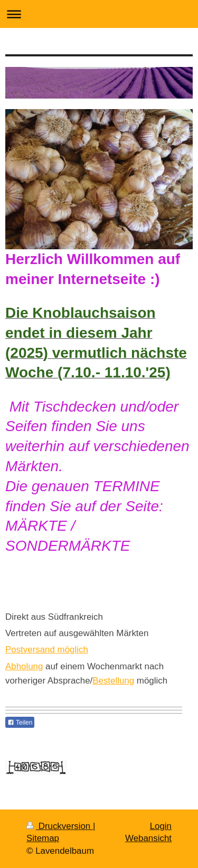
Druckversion (60, 826)
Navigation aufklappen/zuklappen (99, 14)
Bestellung (113, 681)
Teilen (20, 723)
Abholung (24, 666)
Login (161, 826)
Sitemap (43, 838)
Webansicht (148, 838)
